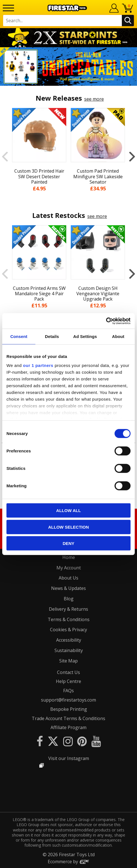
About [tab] (118, 336)
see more (94, 99)
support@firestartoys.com (68, 700)
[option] (68, 66)
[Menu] (8, 8)
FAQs (68, 691)
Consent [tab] (19, 336)
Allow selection (69, 527)
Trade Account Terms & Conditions (68, 718)
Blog (69, 599)
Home (69, 557)
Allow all (68, 510)
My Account (69, 568)
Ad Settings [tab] (85, 336)
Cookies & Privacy (68, 630)
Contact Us (68, 672)
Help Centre (68, 681)
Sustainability (69, 650)
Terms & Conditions (69, 619)
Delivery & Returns (68, 609)
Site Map (68, 661)
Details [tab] (52, 336)
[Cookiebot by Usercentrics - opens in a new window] (106, 321)
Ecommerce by (69, 862)
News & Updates (68, 588)
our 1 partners (38, 365)
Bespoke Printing (69, 709)
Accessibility (69, 640)
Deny (68, 543)
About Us (68, 578)
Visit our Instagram (69, 758)
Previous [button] (5, 156)
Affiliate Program (68, 727)
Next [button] (132, 156)
